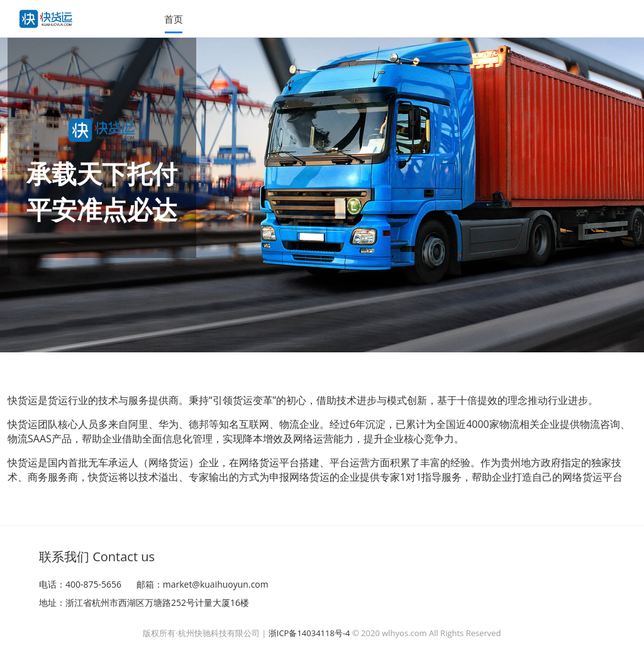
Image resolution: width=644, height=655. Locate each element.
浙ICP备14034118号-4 (309, 633)
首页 (174, 19)
